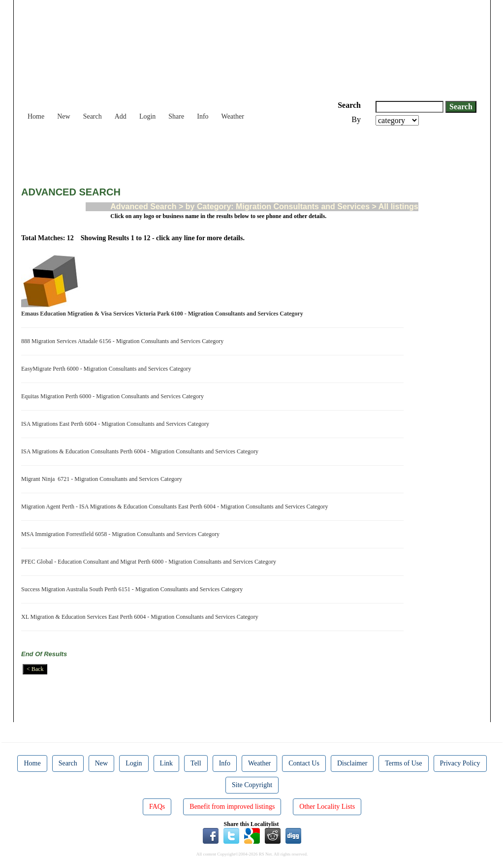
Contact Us (304, 763)
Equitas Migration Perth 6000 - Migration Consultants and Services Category (114, 396)
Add (121, 116)
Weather (233, 116)
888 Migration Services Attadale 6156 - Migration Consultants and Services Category (124, 341)
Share (176, 116)
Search (93, 116)
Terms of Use (403, 763)
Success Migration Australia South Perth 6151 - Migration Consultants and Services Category (133, 589)
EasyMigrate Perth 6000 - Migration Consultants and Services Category (108, 369)
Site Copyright (252, 785)
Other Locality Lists (327, 807)
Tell (196, 763)
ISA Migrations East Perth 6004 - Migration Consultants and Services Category (117, 424)
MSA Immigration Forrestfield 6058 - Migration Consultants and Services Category (122, 534)
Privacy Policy (460, 763)
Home (36, 116)
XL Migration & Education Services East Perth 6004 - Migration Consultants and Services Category (141, 617)
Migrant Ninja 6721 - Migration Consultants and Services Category (103, 479)
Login (147, 116)
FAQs (157, 807)
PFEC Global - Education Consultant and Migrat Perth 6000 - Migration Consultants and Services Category (150, 562)
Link (166, 763)
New (63, 116)
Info (203, 116)
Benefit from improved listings (232, 807)
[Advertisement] (200, 153)
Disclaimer (352, 763)
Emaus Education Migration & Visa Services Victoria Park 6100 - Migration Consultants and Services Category (164, 314)
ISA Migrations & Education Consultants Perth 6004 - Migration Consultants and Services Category (141, 451)
